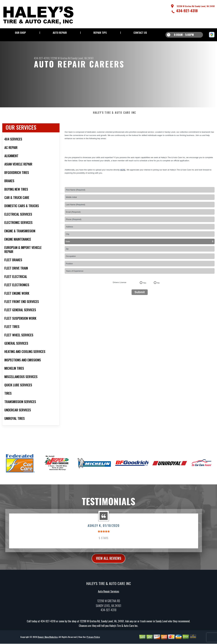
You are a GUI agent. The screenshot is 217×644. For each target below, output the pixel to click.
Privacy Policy (93, 640)
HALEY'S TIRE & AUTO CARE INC (115, 116)
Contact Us (140, 33)
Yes (145, 286)
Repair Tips (100, 33)
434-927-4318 (187, 11)
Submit (140, 295)
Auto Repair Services (108, 595)
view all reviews (109, 561)
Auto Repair (60, 33)
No (158, 286)
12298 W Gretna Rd (61, 58)
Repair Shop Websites (48, 640)
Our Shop (20, 33)
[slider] (104, 534)
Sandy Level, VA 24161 (82, 58)
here (123, 173)
